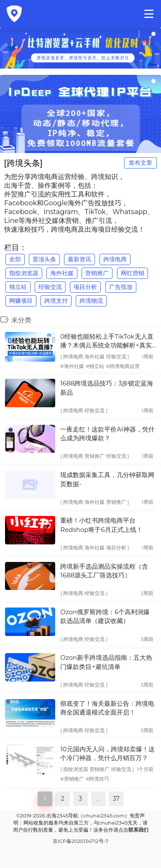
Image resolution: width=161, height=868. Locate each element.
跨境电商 (115, 259)
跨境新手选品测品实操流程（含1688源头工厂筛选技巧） (104, 571)
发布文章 (141, 163)
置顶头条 (44, 259)
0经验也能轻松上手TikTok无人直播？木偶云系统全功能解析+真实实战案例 (107, 341)
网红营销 (133, 273)
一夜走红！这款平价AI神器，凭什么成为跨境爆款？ (107, 434)
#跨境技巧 (97, 779)
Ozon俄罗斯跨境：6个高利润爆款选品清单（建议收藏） (105, 616)
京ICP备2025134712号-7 (80, 841)
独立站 (18, 287)
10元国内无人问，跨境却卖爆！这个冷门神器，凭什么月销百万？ (107, 753)
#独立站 (95, 366)
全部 (15, 259)
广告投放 (121, 287)
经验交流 (50, 287)
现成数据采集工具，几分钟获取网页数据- (107, 479)
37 (116, 799)
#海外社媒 (72, 366)
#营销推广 (72, 779)
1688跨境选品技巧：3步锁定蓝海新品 (107, 388)
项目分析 (85, 287)
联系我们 (138, 830)
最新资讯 (79, 259)
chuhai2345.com (104, 816)
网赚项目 (21, 301)
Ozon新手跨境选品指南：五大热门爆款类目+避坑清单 (106, 662)
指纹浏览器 (24, 273)
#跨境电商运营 (123, 366)
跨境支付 (56, 301)
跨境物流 (91, 301)
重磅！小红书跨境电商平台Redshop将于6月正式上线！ (101, 525)
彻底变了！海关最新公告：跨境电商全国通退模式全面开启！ (107, 708)
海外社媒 (62, 273)
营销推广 (97, 273)
